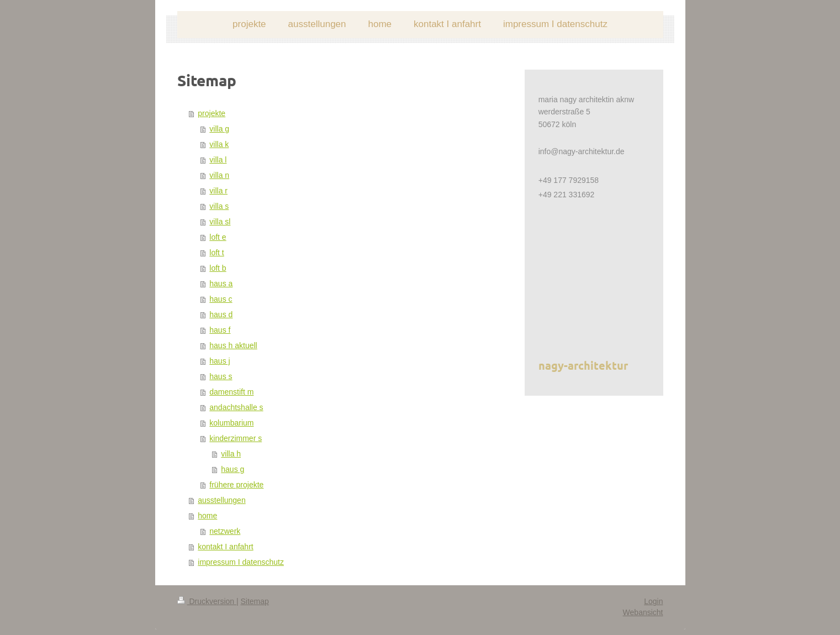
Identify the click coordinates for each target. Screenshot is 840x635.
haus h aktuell (233, 345)
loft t (216, 253)
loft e (218, 237)
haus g (233, 469)
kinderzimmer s (236, 438)
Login (653, 601)
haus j (220, 361)
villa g (219, 129)
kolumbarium (231, 423)
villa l (218, 160)
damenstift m (231, 392)
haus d (221, 314)
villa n (219, 175)
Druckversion (207, 601)
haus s (221, 376)
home (207, 516)
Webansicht (643, 612)
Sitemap (255, 601)
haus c (221, 299)
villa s (219, 206)
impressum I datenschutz (241, 562)
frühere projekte (236, 485)
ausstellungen (221, 500)
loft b (218, 268)
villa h (231, 454)
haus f (220, 330)
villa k (219, 144)
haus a (221, 284)
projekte (212, 113)
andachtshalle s (236, 407)
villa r (218, 191)
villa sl (220, 222)
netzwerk (225, 531)
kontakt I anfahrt (225, 547)
